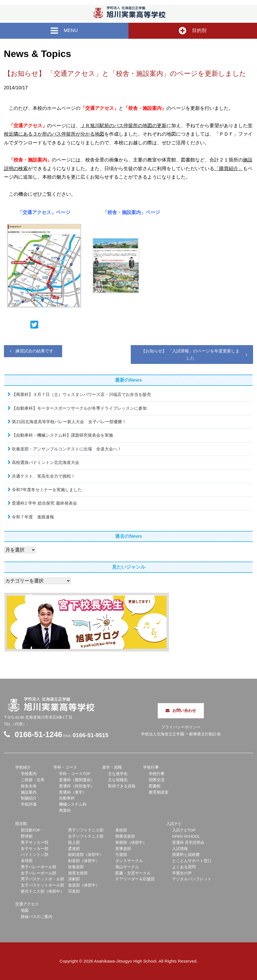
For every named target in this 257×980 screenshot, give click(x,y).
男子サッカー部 (35, 843)
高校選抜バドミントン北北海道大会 (46, 462)
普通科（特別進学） (77, 786)
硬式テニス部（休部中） (42, 891)
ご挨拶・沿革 (33, 780)
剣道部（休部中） (84, 861)
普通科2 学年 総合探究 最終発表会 (44, 503)
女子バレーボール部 (39, 873)
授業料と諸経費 (186, 855)
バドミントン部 (35, 855)
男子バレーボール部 (39, 867)
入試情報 (180, 849)
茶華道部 (123, 849)
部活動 (21, 824)
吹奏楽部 (76, 867)
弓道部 (121, 855)
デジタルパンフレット (192, 879)
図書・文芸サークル (133, 873)
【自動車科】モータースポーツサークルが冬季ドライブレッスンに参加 (79, 408)
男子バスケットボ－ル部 (42, 879)
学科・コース (65, 767)
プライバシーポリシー (181, 727)
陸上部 (74, 843)
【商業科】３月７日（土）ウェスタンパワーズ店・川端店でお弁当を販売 (81, 394)
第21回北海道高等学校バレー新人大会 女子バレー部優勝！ (69, 422)
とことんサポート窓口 (192, 861)
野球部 (27, 836)
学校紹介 (23, 767)
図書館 (155, 786)
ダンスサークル (129, 861)
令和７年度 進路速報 (33, 517)
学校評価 (29, 804)
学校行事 (151, 767)
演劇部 (74, 879)
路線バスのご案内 (37, 917)
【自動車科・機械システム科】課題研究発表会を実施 (62, 435)
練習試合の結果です (34, 351)
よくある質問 (184, 867)
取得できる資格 (122, 786)
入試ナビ (174, 824)
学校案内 (29, 774)
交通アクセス (27, 904)
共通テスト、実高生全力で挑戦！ (43, 476)
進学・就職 (112, 767)
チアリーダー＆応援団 (135, 879)
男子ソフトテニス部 (86, 830)
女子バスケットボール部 (42, 885)
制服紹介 (29, 798)
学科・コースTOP (75, 774)
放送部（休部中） (84, 885)
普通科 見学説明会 (188, 843)
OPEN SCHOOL (186, 836)
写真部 (74, 891)
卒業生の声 (182, 873)
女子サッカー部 (35, 849)
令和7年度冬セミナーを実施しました (47, 490)
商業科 (65, 811)
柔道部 (74, 849)
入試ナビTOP (184, 830)
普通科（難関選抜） (77, 780)
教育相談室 (159, 792)
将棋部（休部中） (131, 843)
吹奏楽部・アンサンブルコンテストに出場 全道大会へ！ (67, 449)
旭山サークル (127, 867)
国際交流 (157, 780)
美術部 (121, 830)
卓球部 (27, 861)
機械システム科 (73, 804)
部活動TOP (31, 830)
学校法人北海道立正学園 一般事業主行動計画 (181, 734)
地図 (25, 911)
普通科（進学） (73, 792)
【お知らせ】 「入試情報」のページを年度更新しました (190, 354)
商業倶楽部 (125, 836)
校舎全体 (29, 786)
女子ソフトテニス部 (86, 836)
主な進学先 (118, 774)
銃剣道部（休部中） (86, 855)
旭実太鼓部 (78, 873)
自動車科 (67, 798)
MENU (64, 31)
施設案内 (29, 792)
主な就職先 (118, 780)
